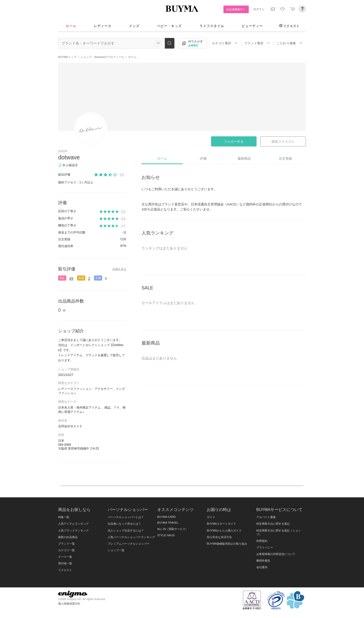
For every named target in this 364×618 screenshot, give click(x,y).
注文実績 (285, 158)
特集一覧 (64, 517)
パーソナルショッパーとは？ (126, 517)
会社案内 (262, 567)
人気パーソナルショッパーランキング (131, 537)
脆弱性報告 (263, 561)
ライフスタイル (212, 26)
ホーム (162, 158)
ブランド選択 (257, 43)
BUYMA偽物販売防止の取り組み (227, 544)
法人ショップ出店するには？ (126, 530)
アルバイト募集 (266, 517)
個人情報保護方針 (69, 604)
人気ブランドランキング (73, 530)
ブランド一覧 (66, 544)
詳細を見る (119, 269)
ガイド (211, 517)
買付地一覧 (65, 563)
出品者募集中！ (236, 9)
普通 (81, 278)
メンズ (134, 26)
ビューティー (252, 26)
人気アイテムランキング (73, 524)
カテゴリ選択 (225, 43)
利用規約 (262, 541)
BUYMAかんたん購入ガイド (224, 530)
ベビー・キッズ (169, 26)
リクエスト (289, 26)
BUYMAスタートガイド (221, 524)
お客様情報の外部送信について (276, 554)
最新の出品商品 (68, 537)
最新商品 (244, 158)
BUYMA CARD (166, 517)
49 (71, 278)
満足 (62, 278)
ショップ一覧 (116, 550)
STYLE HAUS (166, 535)
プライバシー (265, 547)
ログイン (259, 9)
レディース (103, 26)
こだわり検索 (290, 43)
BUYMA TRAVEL (168, 523)
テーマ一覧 (65, 557)
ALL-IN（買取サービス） (173, 529)
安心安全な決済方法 (219, 537)
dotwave (69, 157)
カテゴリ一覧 (66, 550)
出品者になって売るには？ (124, 524)
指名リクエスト (283, 142)
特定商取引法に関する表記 (273, 524)
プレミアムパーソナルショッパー (129, 544)
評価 (203, 158)
